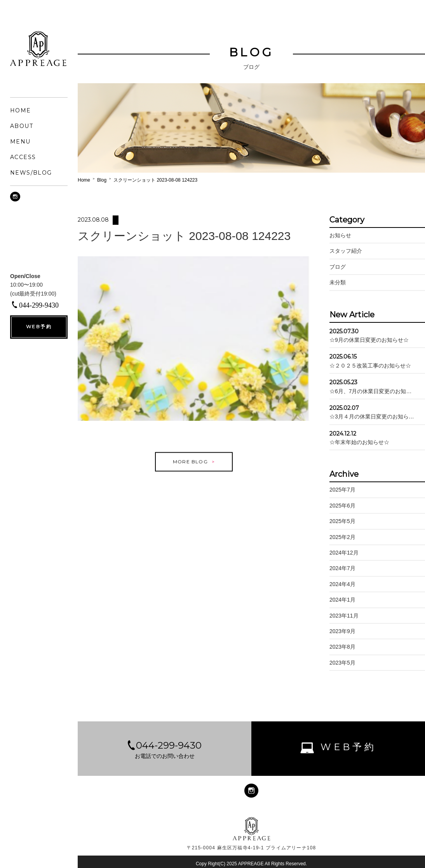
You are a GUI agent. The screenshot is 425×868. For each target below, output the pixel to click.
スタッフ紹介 (346, 251)
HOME (21, 110)
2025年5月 (342, 521)
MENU (20, 142)
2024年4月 (342, 584)
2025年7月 (342, 490)
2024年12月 (344, 553)
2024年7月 (342, 568)
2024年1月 (342, 600)
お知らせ (340, 235)
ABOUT (22, 126)
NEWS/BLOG (31, 173)
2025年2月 (342, 537)
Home (84, 180)
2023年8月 (342, 647)
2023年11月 (344, 616)
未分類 (338, 282)
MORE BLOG (190, 469)
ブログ (338, 267)
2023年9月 (342, 631)
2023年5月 (342, 663)
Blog (102, 180)
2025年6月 (342, 506)
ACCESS (23, 157)
